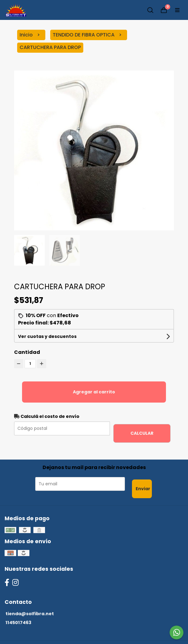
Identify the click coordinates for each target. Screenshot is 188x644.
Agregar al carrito (94, 392)
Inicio (27, 35)
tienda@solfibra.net (30, 614)
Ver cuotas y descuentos (47, 336)
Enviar (143, 489)
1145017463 (18, 623)
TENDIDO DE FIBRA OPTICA (84, 35)
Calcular (142, 433)
